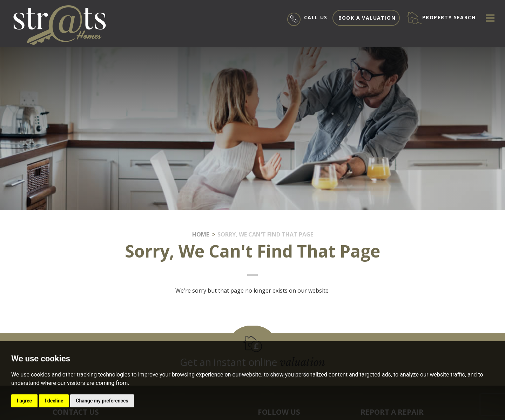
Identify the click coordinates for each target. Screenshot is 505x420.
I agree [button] (24, 401)
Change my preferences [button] (102, 401)
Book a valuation (367, 18)
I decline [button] (54, 401)
